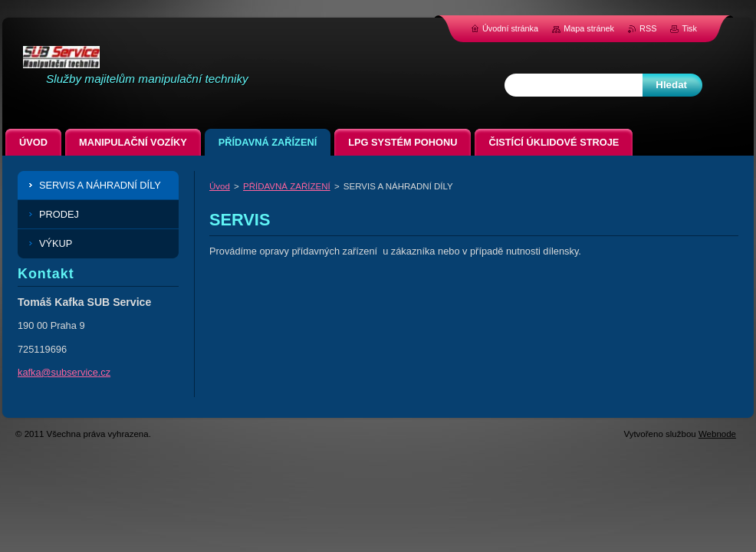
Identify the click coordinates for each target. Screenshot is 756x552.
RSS (648, 28)
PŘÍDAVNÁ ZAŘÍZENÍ (287, 186)
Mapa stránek (589, 28)
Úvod (220, 186)
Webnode (717, 434)
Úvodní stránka (510, 28)
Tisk (689, 28)
